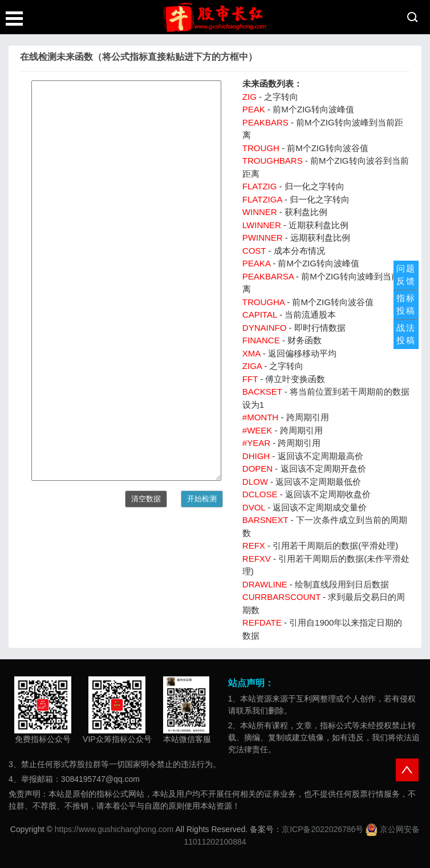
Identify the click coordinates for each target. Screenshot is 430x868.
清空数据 (146, 499)
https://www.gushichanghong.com (114, 829)
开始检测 (202, 499)
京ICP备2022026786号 (322, 829)
